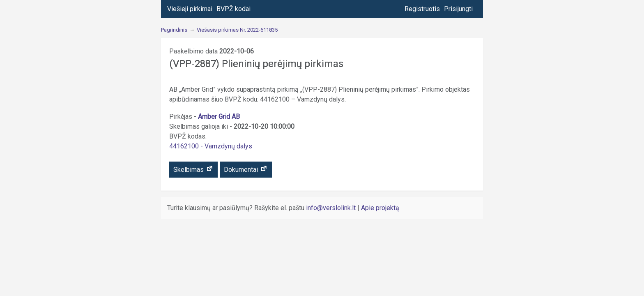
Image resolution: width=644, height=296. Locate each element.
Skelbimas (193, 169)
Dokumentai (246, 169)
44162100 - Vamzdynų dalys (211, 146)
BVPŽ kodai (233, 9)
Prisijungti (458, 9)
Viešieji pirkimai (190, 9)
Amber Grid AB (219, 117)
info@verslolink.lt (332, 208)
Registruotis (422, 9)
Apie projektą (380, 208)
